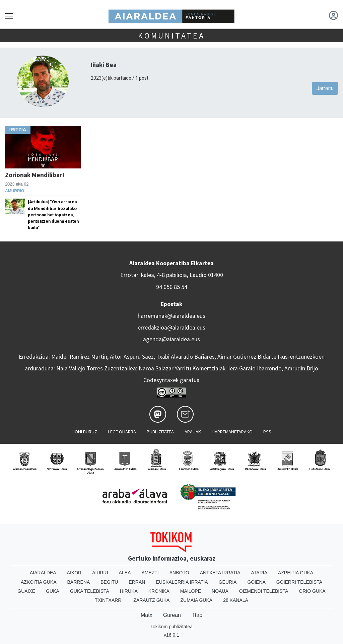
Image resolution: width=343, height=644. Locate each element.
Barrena (79, 582)
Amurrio (15, 191)
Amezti (150, 573)
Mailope (191, 591)
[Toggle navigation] (9, 16)
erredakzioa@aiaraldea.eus (171, 328)
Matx (147, 615)
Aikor (74, 573)
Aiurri (100, 573)
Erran (137, 582)
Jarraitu (325, 88)
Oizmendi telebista (264, 591)
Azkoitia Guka (39, 582)
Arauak (193, 432)
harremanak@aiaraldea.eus (171, 316)
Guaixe (26, 591)
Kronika (159, 591)
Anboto (179, 573)
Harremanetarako (232, 432)
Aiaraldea (43, 573)
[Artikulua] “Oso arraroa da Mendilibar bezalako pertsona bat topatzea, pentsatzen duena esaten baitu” (53, 215)
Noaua (220, 591)
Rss (267, 432)
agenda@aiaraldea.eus (171, 339)
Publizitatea (160, 432)
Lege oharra (122, 432)
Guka (53, 591)
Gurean (172, 615)
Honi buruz (84, 432)
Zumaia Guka (196, 600)
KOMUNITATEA (171, 36)
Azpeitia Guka (296, 573)
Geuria (228, 582)
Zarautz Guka (151, 600)
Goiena (256, 582)
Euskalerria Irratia (182, 582)
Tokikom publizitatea (171, 627)
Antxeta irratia (220, 573)
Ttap (197, 615)
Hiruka (129, 591)
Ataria (259, 573)
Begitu (109, 582)
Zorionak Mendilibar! (35, 175)
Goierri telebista (299, 582)
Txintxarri (109, 600)
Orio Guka (312, 591)
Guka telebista (90, 591)
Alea (125, 573)
